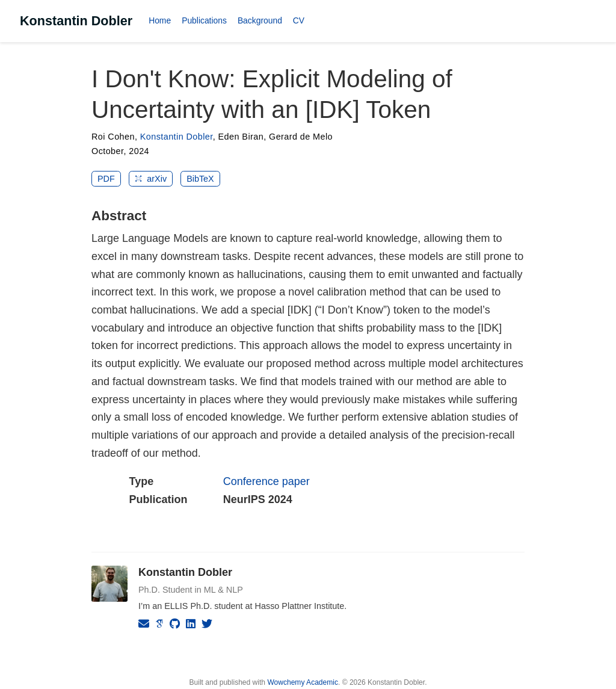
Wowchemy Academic (303, 682)
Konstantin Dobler (76, 21)
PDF (106, 179)
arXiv (151, 179)
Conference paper (266, 481)
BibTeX (200, 179)
